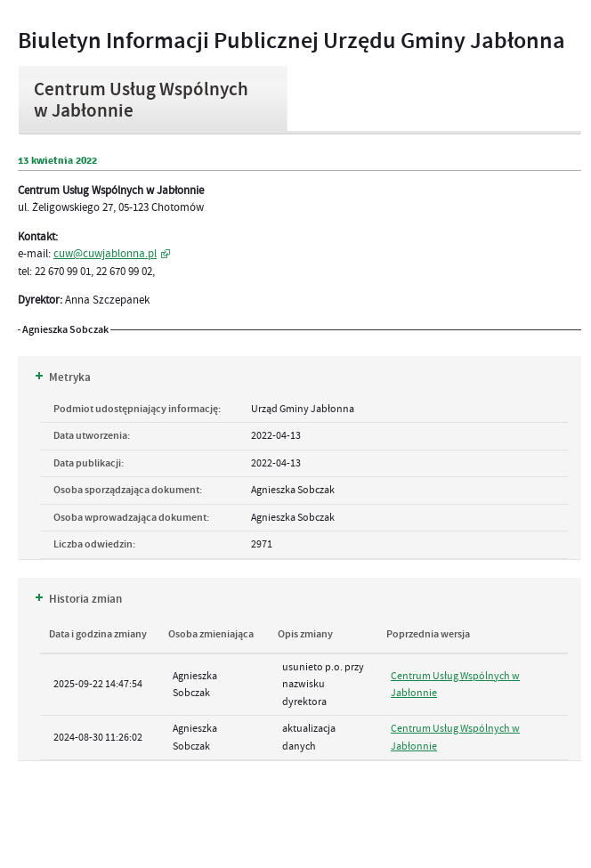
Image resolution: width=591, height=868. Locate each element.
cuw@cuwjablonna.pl (105, 254)
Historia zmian (79, 599)
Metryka (63, 377)
